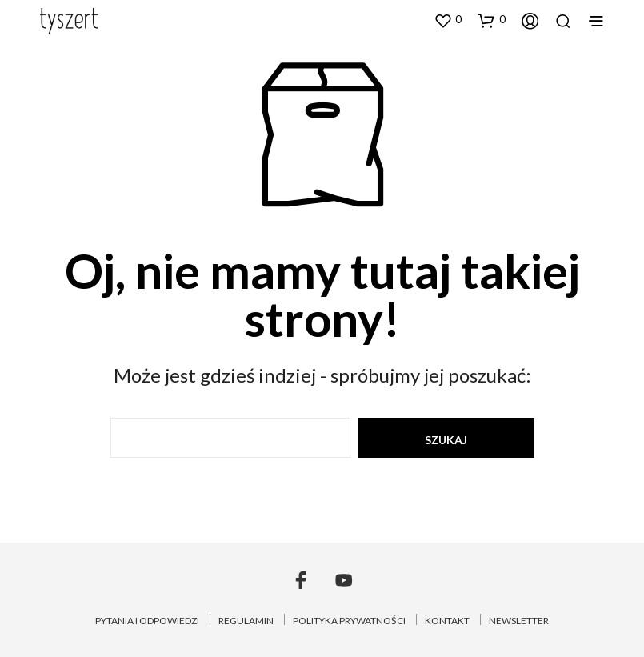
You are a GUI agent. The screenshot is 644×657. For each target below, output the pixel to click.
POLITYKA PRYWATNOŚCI (349, 621)
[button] (448, 20)
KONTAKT (447, 621)
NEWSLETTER (519, 621)
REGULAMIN (246, 621)
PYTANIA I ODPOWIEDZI (147, 621)
